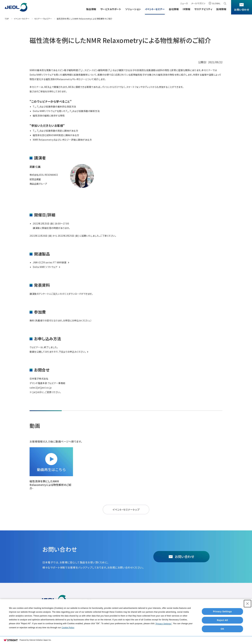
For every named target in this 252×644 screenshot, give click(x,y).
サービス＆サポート (111, 9)
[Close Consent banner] (248, 604)
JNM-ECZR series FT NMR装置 (51, 262)
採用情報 (221, 9)
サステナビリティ (203, 9)
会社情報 (174, 9)
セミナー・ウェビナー (43, 19)
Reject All (222, 620)
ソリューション (133, 9)
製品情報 (91, 9)
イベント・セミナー (155, 9)
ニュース (184, 3)
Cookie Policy (68, 628)
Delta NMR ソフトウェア (47, 267)
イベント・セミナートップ (126, 510)
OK (222, 629)
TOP (7, 19)
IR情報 (187, 9)
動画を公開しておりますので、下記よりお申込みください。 (59, 352)
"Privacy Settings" (163, 624)
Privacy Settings (223, 612)
